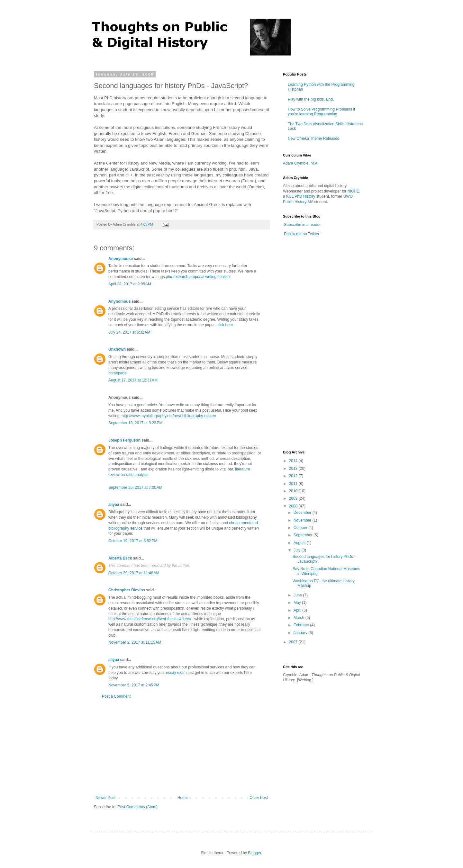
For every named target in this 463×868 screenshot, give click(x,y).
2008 (294, 506)
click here (225, 325)
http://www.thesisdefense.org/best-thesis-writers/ (150, 619)
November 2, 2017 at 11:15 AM (135, 642)
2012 (294, 476)
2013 (294, 469)
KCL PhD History (301, 196)
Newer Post (105, 798)
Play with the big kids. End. (311, 99)
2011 (294, 484)
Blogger (254, 853)
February (302, 625)
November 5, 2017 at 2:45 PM (134, 685)
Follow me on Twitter (302, 234)
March (300, 618)
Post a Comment (116, 696)
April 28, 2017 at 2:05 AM (130, 284)
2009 (294, 498)
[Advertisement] (182, 747)
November (303, 520)
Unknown (117, 349)
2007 (294, 642)
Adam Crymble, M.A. (301, 163)
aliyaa (114, 505)
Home (183, 798)
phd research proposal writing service (198, 277)
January (301, 633)
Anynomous (119, 301)
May (298, 603)
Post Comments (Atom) (137, 807)
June (298, 595)
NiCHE (354, 191)
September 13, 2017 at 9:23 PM (135, 423)
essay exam (176, 673)
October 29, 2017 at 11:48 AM (134, 573)
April (298, 610)
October (301, 528)
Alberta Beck (120, 558)
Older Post (259, 798)
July (298, 550)
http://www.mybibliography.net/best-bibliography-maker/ (169, 416)
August (300, 543)
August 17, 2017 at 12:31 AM (133, 380)
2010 (294, 491)
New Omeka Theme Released (314, 139)
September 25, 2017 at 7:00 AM (135, 488)
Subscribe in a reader (302, 225)
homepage (118, 373)
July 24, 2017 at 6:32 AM (129, 332)
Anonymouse (121, 259)
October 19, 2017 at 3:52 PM (133, 541)
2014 (294, 461)
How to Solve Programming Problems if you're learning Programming (321, 112)
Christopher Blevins (127, 590)
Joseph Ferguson (124, 440)
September (304, 535)
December (303, 513)
